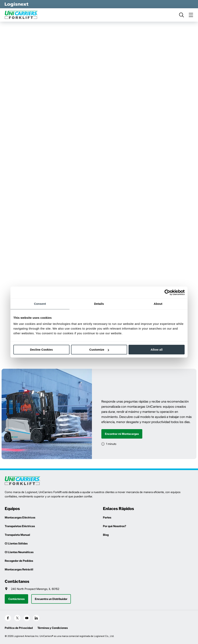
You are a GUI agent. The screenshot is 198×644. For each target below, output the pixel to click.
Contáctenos (16, 599)
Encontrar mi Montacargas (122, 434)
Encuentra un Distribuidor (51, 599)
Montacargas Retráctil (19, 569)
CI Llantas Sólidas (16, 543)
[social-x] (17, 618)
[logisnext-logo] (22, 481)
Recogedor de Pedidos (19, 561)
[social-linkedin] (36, 618)
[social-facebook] (8, 618)
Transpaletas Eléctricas (20, 526)
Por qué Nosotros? (115, 526)
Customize (99, 350)
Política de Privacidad (19, 628)
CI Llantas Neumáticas (19, 552)
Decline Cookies (42, 350)
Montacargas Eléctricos (20, 517)
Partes (107, 517)
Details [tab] (99, 304)
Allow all (157, 350)
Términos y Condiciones (53, 628)
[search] (181, 15)
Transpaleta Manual (17, 535)
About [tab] (158, 304)
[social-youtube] (27, 618)
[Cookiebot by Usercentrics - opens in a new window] (167, 292)
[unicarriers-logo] (22, 15)
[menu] (191, 15)
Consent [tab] (40, 304)
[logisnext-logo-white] (17, 4)
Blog (106, 535)
